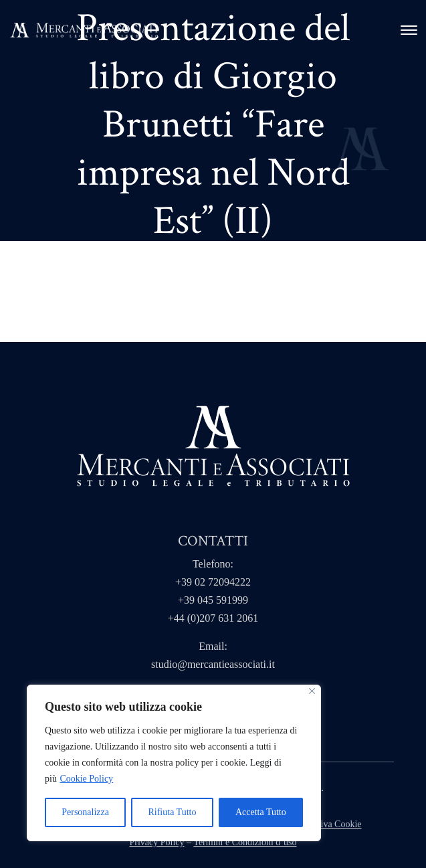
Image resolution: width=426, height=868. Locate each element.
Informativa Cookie (325, 824)
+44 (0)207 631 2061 (213, 618)
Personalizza (85, 812)
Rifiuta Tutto (172, 812)
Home (54, 271)
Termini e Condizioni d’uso (245, 842)
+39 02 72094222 (213, 582)
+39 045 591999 (213, 600)
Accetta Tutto (261, 812)
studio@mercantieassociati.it (213, 664)
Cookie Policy (86, 779)
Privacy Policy (157, 842)
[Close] (312, 691)
